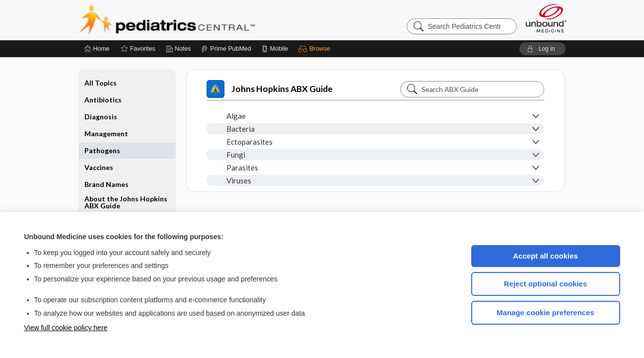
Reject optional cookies (546, 284)
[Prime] (226, 49)
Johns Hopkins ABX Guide (270, 89)
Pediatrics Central (203, 20)
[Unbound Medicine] (546, 18)
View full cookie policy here (66, 328)
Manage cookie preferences (545, 313)
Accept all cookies (545, 256)
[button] (316, 49)
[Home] (97, 49)
